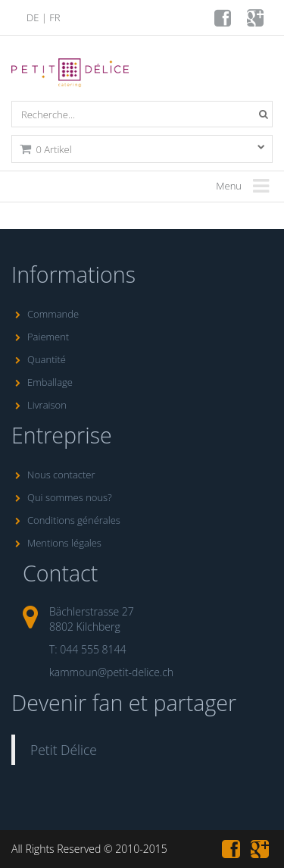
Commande (45, 314)
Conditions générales (66, 520)
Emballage (42, 382)
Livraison (39, 405)
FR (55, 17)
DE (33, 17)
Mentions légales (56, 543)
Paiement (40, 337)
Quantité (39, 359)
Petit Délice (64, 750)
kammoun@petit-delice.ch (111, 672)
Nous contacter (53, 475)
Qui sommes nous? (62, 497)
